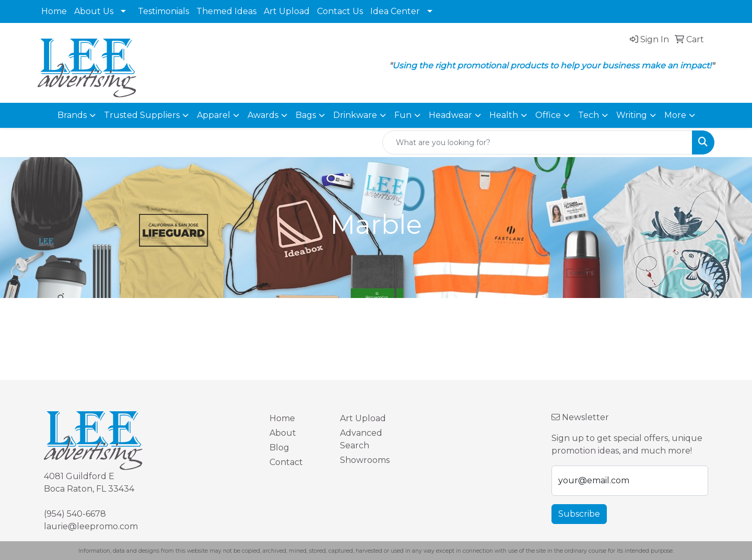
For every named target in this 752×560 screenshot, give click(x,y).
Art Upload (287, 11)
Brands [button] (72, 115)
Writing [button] (632, 115)
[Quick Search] (537, 142)
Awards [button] (263, 115)
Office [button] (548, 115)
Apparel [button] (214, 115)
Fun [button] (403, 115)
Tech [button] (589, 115)
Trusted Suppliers (142, 115)
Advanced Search (361, 439)
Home (54, 11)
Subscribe (579, 514)
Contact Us (340, 11)
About (283, 433)
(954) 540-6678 (75, 514)
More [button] (675, 115)
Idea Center (395, 11)
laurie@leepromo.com (91, 526)
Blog (279, 448)
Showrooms (365, 460)
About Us (94, 11)
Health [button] (504, 115)
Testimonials (163, 11)
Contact (286, 462)
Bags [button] (306, 115)
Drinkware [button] (355, 115)
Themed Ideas (226, 11)
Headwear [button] (450, 115)
